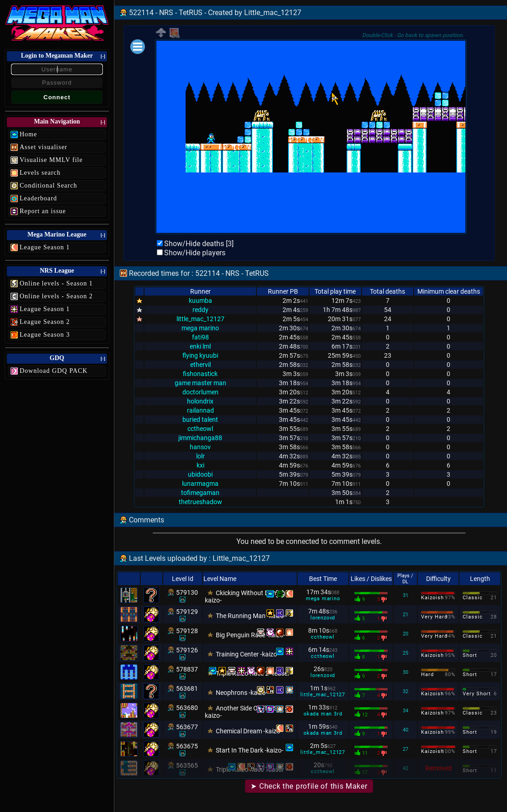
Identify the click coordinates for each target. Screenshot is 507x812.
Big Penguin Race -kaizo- (251, 635)
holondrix (200, 401)
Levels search (40, 173)
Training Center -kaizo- (247, 654)
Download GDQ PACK (54, 371)
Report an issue (43, 211)
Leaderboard (38, 198)
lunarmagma (200, 484)
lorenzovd (323, 618)
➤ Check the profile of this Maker (309, 786)
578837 (187, 669)
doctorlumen (200, 392)
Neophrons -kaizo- (242, 693)
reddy (200, 310)
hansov (200, 447)
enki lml (200, 346)
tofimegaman (200, 493)
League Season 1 (45, 247)
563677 (187, 727)
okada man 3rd (323, 714)
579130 (187, 592)
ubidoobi (200, 474)
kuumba (200, 301)
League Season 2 (45, 322)
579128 (187, 631)
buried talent (200, 419)
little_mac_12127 (200, 319)
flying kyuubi (200, 355)
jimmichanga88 (200, 438)
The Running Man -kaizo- (251, 616)
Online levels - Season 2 (56, 296)
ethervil (200, 365)
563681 (187, 688)
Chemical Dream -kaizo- (249, 731)
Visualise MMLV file (51, 160)
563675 (187, 746)
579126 (187, 650)
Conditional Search (48, 186)
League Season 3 (45, 335)
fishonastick (200, 374)
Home (28, 134)
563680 (187, 708)
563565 (187, 765)
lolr (200, 456)
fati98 (200, 337)
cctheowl (200, 429)
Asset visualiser (43, 147)
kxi (200, 465)
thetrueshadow (200, 502)
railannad (200, 410)
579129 (187, 612)
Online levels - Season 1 (56, 283)
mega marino (200, 328)
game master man (200, 383)
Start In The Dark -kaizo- (250, 750)
